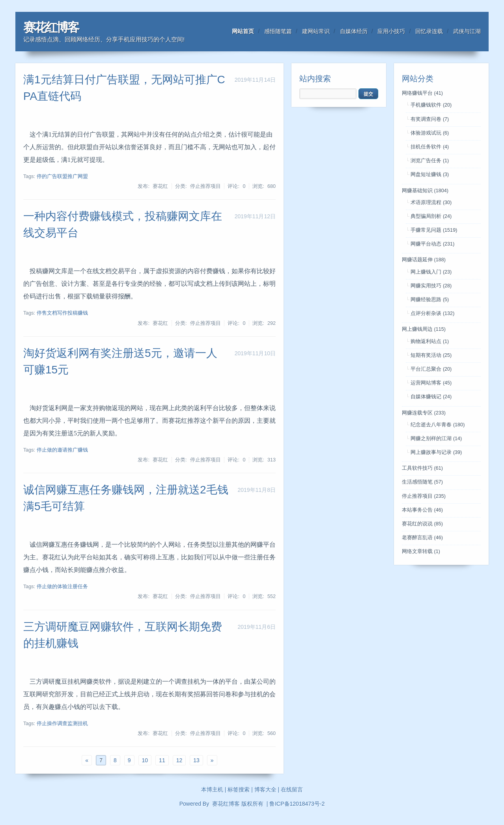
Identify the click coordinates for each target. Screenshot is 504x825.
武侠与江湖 (467, 31)
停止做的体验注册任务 (62, 587)
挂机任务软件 (430, 147)
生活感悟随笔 (422, 482)
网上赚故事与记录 (436, 452)
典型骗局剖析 (431, 216)
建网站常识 (316, 31)
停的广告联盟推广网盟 (62, 176)
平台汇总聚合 (431, 369)
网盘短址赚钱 (430, 174)
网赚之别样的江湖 (436, 439)
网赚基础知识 (425, 191)
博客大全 (265, 789)
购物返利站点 (430, 341)
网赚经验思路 (430, 300)
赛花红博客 (51, 27)
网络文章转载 (421, 551)
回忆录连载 (429, 31)
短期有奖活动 (431, 355)
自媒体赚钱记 (431, 397)
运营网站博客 (431, 383)
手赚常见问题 (434, 230)
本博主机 (212, 789)
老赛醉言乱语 (422, 538)
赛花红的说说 (422, 524)
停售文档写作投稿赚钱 (62, 313)
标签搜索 (239, 789)
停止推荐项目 (424, 496)
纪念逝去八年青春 (438, 425)
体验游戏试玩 (430, 133)
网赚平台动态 (432, 244)
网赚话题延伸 (424, 260)
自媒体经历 (354, 31)
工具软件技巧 (422, 468)
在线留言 (292, 789)
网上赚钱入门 (431, 272)
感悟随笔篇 (278, 31)
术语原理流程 (431, 202)
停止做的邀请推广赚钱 (62, 450)
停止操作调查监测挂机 (62, 724)
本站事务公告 (422, 510)
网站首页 (243, 31)
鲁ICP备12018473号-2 (297, 804)
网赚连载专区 (424, 413)
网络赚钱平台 (422, 93)
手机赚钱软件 (431, 105)
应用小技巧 (391, 31)
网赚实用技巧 (431, 286)
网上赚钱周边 (424, 329)
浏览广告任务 (430, 161)
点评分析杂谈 (432, 313)
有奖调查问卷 (430, 119)
